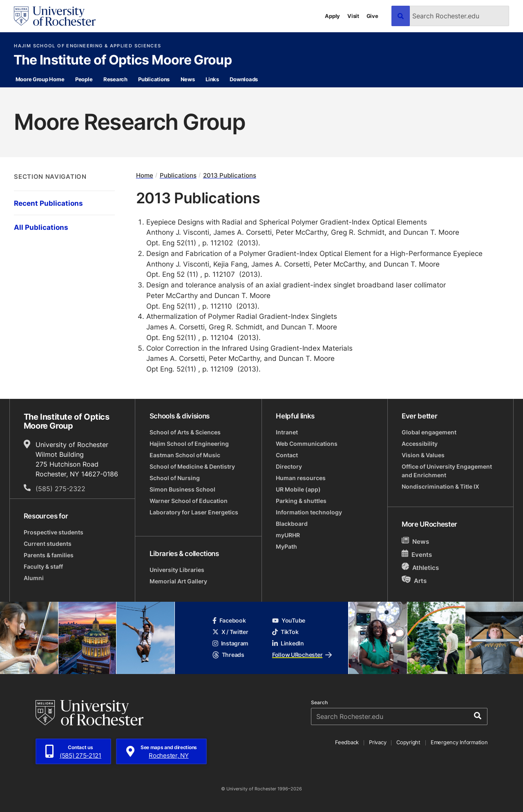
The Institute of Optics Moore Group (123, 60)
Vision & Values (423, 455)
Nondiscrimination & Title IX (440, 486)
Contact (287, 455)
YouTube (289, 620)
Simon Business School (182, 489)
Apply (332, 16)
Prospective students (54, 532)
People (84, 79)
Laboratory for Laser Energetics (194, 512)
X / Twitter (230, 632)
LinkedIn (288, 643)
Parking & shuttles (301, 501)
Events (417, 554)
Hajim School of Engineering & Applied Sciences (87, 46)
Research (115, 79)
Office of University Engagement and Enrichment (447, 471)
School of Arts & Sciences (185, 432)
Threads (228, 655)
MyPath (286, 546)
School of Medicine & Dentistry (192, 466)
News (188, 79)
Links (212, 79)
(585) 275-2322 (60, 489)
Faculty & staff (43, 566)
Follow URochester (302, 655)
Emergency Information (459, 742)
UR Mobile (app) (298, 489)
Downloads (244, 79)
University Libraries (177, 570)
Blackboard (292, 524)
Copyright (408, 742)
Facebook (229, 620)
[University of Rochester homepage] (55, 16)
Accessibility (420, 444)
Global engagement (429, 432)
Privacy (378, 742)
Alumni (34, 578)
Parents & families (49, 555)
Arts (414, 580)
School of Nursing (175, 478)
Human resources (301, 478)
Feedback (347, 742)
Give (372, 16)
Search (319, 703)
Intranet (287, 432)
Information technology (309, 512)
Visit (353, 16)
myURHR (288, 535)
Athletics (420, 567)
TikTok (285, 632)
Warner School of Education (189, 501)
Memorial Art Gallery (178, 581)
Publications (154, 79)
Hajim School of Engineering (189, 444)
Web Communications (307, 444)
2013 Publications (230, 175)
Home (145, 175)
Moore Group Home (40, 79)
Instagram (230, 643)
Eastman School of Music (185, 455)
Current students (48, 544)
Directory (289, 466)
